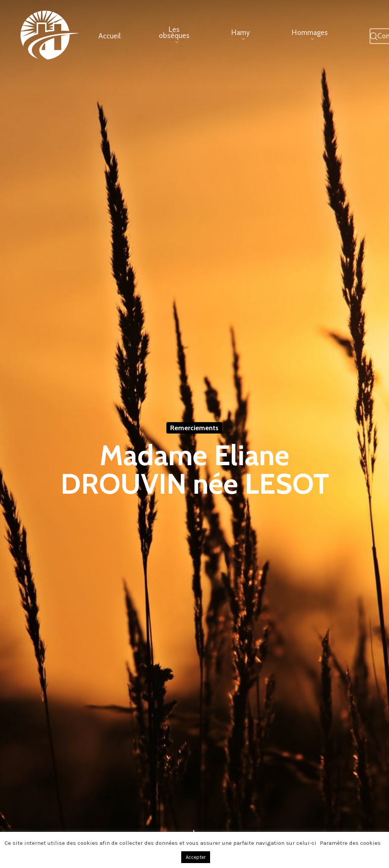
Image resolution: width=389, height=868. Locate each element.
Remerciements (194, 428)
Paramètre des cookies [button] (350, 843)
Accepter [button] (196, 857)
